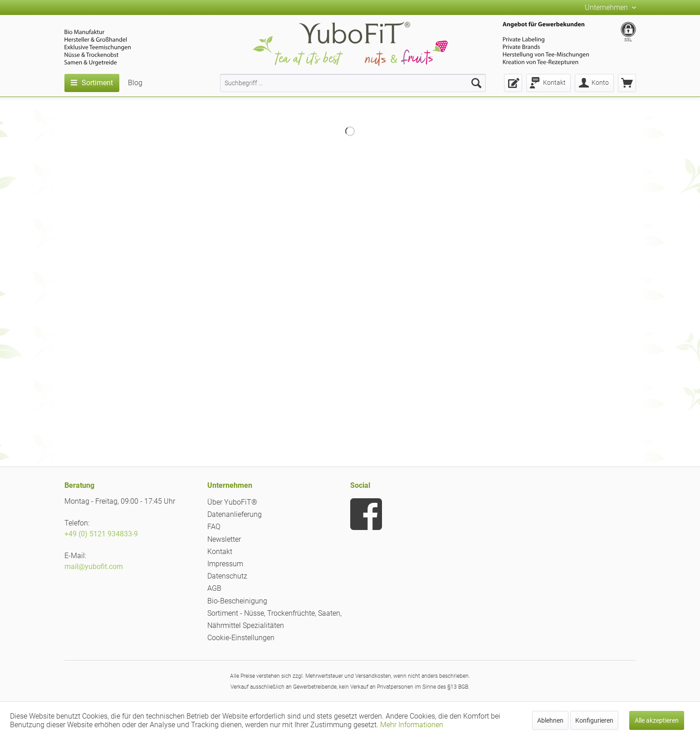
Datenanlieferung (235, 514)
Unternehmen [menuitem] (607, 7)
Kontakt (220, 552)
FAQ (214, 527)
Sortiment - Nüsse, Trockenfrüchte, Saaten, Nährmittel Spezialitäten (274, 619)
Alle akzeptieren (657, 720)
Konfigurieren (594, 720)
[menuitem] (353, 83)
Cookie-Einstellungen (241, 638)
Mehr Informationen (412, 725)
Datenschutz (227, 576)
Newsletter (224, 539)
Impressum (225, 564)
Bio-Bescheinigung (237, 601)
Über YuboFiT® (232, 502)
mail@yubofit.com (94, 566)
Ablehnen (550, 720)
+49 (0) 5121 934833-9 (101, 534)
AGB (214, 588)
